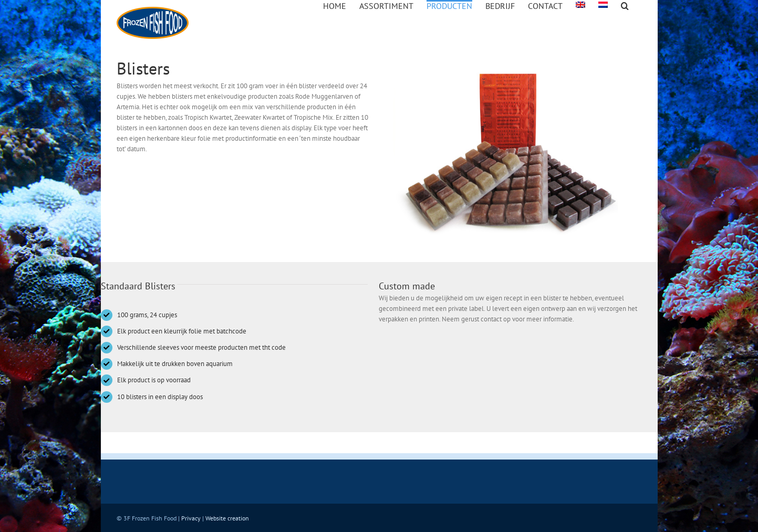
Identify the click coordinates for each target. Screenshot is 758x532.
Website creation (227, 518)
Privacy (191, 518)
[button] (625, 5)
